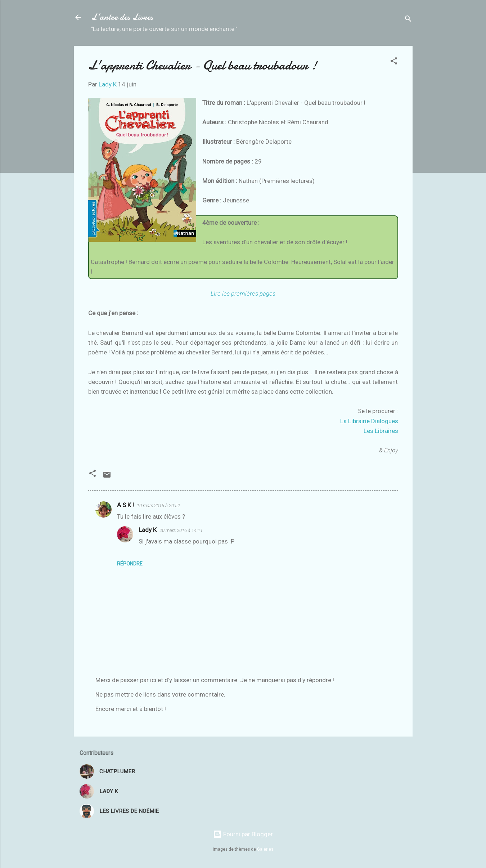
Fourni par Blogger (243, 834)
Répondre (130, 564)
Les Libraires (381, 431)
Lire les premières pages (243, 294)
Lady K (148, 530)
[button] (394, 62)
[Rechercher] (408, 20)
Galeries (265, 849)
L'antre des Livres (122, 17)
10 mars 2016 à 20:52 (158, 505)
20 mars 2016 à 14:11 (181, 530)
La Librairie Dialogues (369, 421)
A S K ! (125, 505)
